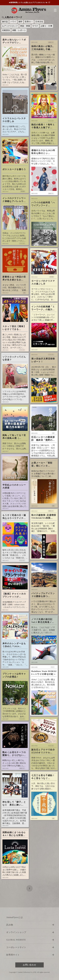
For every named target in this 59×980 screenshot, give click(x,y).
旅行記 (5, 22)
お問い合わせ (29, 965)
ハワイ (13, 22)
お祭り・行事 (46, 26)
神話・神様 (25, 26)
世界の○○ (29, 22)
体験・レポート (19, 30)
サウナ (35, 26)
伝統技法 (6, 30)
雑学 (20, 22)
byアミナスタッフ (10, 26)
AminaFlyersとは (14, 917)
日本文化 (39, 22)
